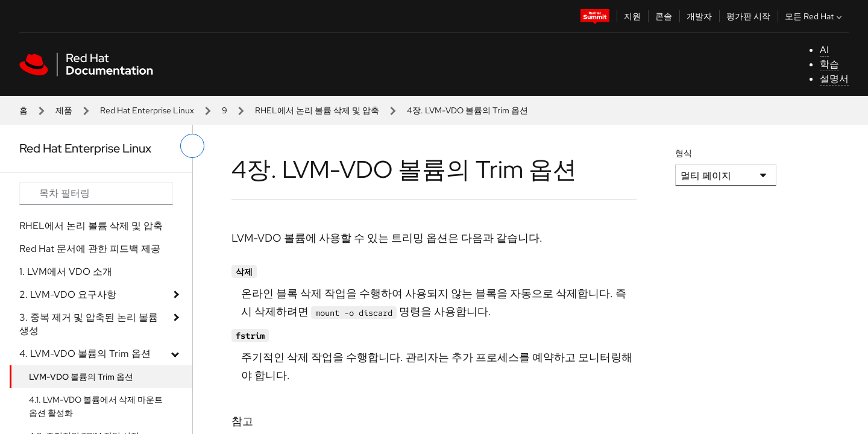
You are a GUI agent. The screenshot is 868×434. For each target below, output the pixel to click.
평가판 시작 (748, 16)
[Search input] (96, 193)
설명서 (834, 79)
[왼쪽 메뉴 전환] (192, 146)
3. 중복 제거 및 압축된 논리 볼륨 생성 (89, 324)
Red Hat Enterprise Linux (147, 110)
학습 (829, 64)
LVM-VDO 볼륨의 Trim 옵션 (81, 377)
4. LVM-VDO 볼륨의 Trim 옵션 (85, 354)
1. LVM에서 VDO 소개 (66, 272)
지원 (632, 16)
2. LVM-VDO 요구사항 (68, 294)
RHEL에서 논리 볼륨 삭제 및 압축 (317, 110)
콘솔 (664, 16)
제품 (64, 110)
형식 (684, 153)
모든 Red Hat (815, 16)
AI (824, 50)
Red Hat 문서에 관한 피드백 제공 (90, 249)
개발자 (699, 16)
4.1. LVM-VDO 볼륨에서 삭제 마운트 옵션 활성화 (96, 406)
